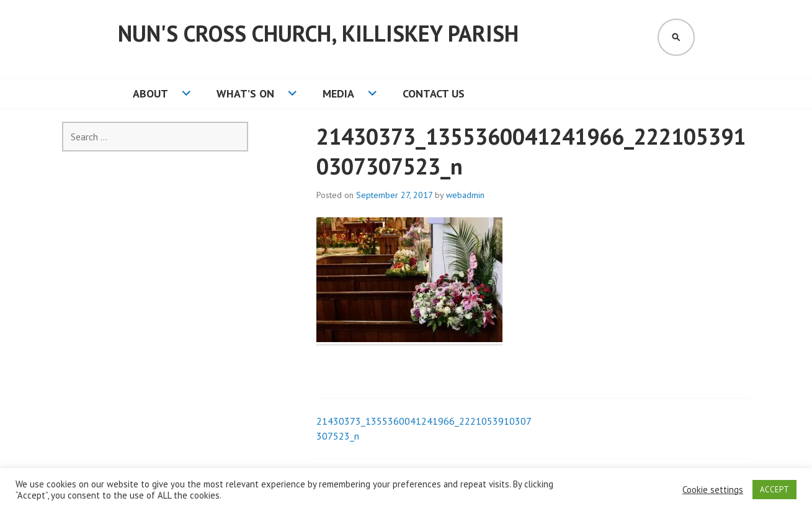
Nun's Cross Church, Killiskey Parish (318, 33)
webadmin (465, 195)
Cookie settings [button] (713, 490)
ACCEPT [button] (774, 490)
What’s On (245, 93)
